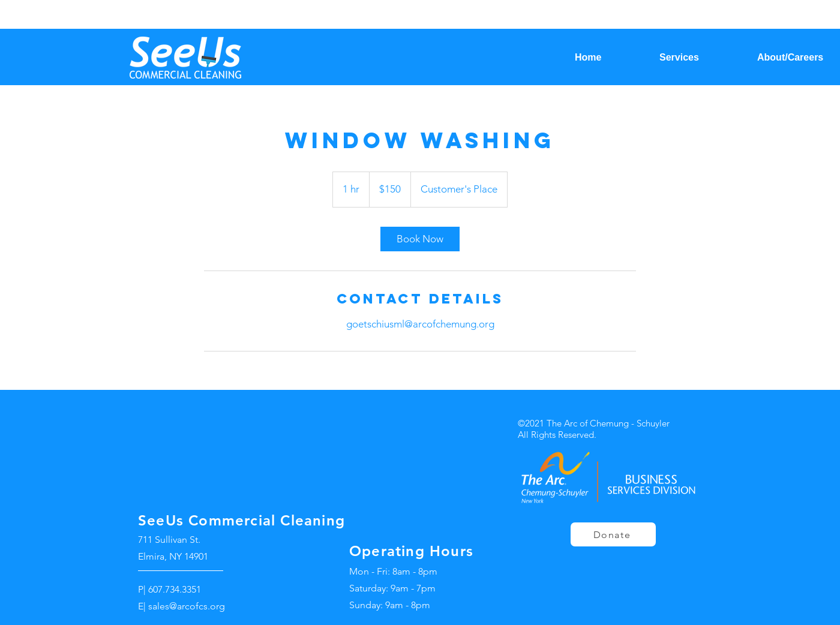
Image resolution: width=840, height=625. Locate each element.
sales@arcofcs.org (187, 606)
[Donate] (613, 534)
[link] (420, 239)
